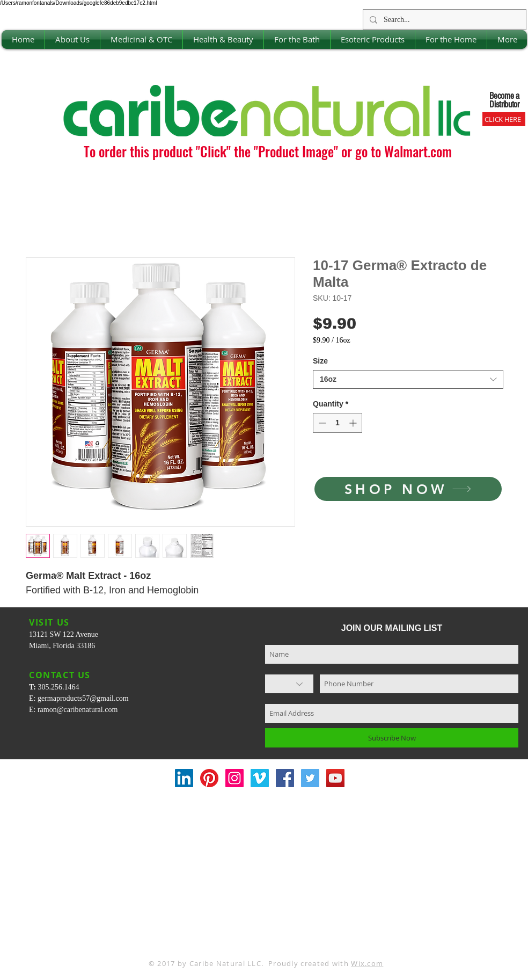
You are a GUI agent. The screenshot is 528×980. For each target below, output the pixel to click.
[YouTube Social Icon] (335, 778)
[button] (72, 39)
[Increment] (354, 423)
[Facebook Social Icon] (285, 778)
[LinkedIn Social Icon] (184, 778)
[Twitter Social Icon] (310, 778)
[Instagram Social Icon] (234, 778)
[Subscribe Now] (392, 738)
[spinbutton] (338, 423)
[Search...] (443, 20)
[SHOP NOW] (408, 489)
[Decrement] (321, 423)
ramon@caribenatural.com (78, 710)
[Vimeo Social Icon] (260, 778)
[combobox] (408, 379)
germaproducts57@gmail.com (83, 698)
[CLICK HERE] (504, 119)
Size (320, 361)
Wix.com (367, 963)
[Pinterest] (209, 778)
